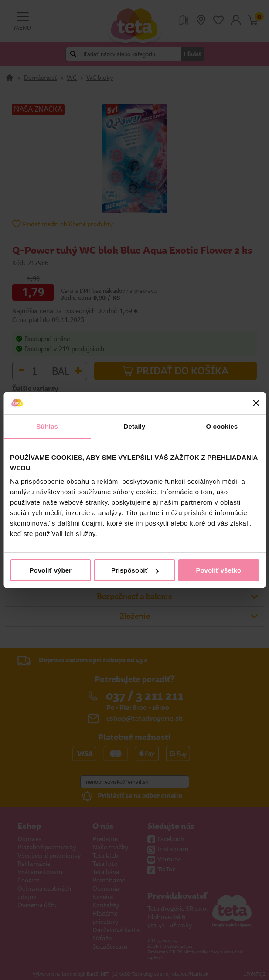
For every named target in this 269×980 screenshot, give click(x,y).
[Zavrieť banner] (256, 403)
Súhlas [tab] (47, 426)
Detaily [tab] (135, 426)
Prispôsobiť (135, 570)
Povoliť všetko (218, 570)
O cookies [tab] (222, 426)
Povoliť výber (50, 570)
